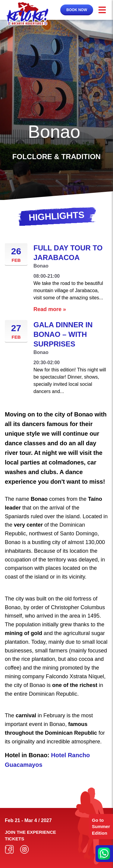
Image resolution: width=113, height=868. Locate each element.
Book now (77, 10)
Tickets (14, 839)
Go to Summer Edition (101, 827)
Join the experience (30, 832)
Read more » (50, 309)
